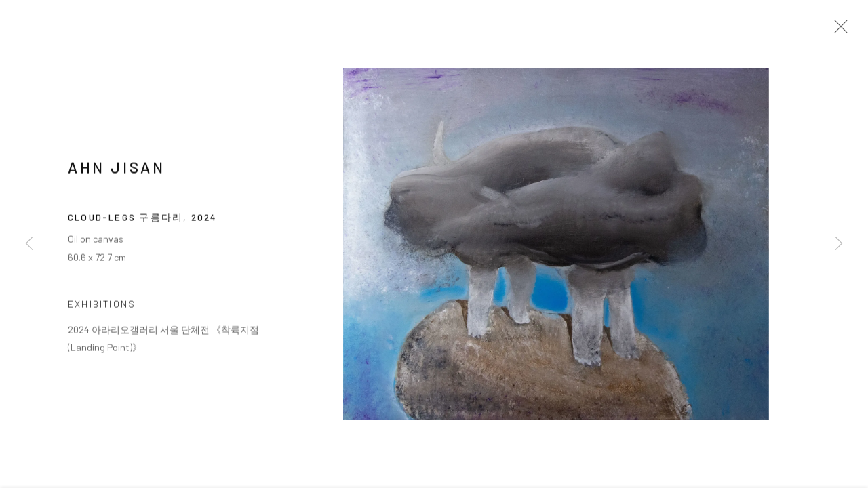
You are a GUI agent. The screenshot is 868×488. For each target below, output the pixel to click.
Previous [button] (29, 244)
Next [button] (839, 244)
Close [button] (840, 30)
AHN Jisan (116, 172)
